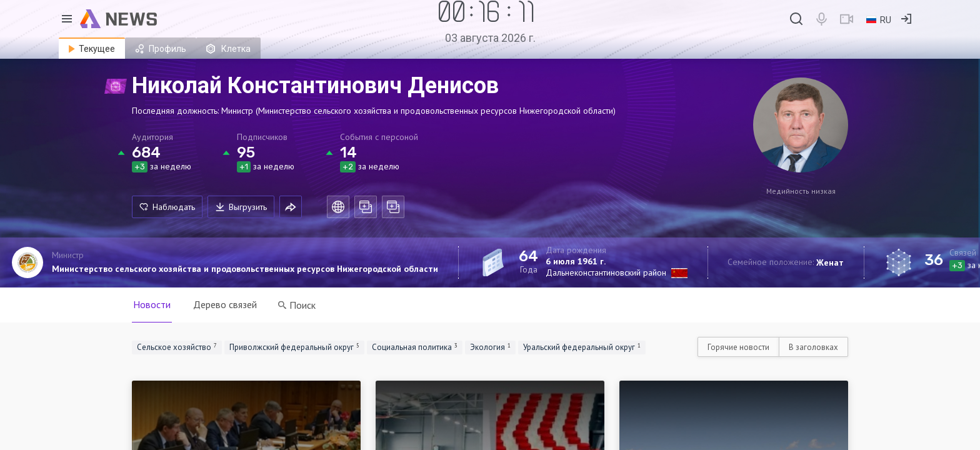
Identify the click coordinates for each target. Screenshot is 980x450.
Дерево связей (225, 304)
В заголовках (813, 347)
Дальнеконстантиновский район (606, 272)
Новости (152, 304)
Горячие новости (738, 347)
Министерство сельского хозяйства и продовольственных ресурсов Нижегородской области (245, 269)
